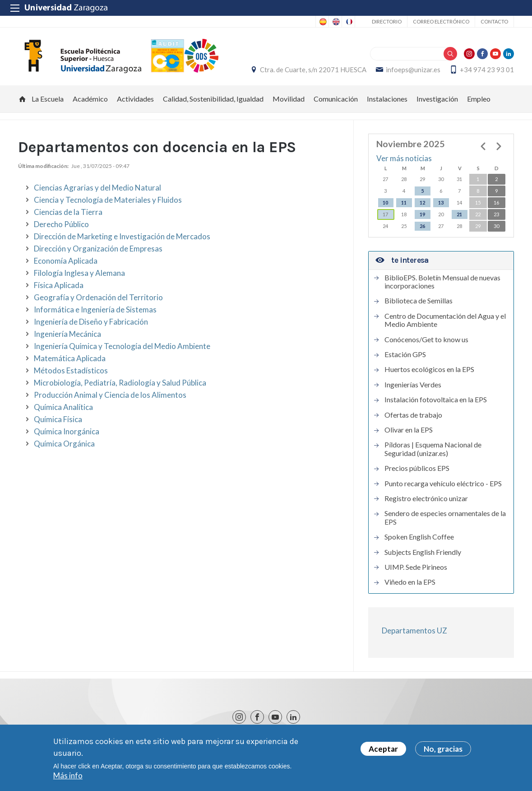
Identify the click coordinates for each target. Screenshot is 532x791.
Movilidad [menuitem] (289, 99)
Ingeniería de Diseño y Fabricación (91, 322)
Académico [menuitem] (90, 99)
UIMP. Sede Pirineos (416, 567)
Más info (68, 777)
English (335, 22)
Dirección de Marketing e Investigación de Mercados (122, 236)
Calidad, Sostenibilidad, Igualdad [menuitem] (213, 99)
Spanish (322, 22)
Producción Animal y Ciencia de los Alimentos (110, 395)
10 (385, 202)
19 (422, 214)
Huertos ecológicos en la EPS (429, 370)
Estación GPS (405, 354)
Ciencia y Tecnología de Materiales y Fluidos (108, 200)
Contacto (494, 21)
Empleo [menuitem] (479, 99)
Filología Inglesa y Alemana (79, 273)
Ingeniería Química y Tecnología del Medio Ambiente (122, 346)
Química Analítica (63, 407)
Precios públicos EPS (417, 469)
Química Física (58, 419)
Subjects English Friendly (423, 552)
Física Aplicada (59, 285)
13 (441, 202)
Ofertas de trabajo (413, 415)
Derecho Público (61, 224)
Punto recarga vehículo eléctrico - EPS (443, 484)
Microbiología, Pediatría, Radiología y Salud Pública (120, 383)
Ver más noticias (404, 159)
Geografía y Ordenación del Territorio (98, 297)
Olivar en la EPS (409, 430)
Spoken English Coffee (419, 537)
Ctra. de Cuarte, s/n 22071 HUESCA (313, 70)
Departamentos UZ (414, 630)
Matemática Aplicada (70, 358)
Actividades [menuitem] (135, 99)
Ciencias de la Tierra (68, 212)
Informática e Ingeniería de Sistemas (95, 309)
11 (404, 202)
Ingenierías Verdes (413, 385)
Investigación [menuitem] (437, 99)
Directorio (387, 21)
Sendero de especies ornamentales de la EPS (445, 518)
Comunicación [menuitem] (336, 99)
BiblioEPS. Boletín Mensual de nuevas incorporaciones (442, 282)
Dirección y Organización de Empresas (98, 249)
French (348, 22)
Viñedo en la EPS (410, 582)
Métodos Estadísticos (71, 370)
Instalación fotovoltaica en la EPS (436, 400)
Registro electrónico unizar (426, 498)
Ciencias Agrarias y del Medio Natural (97, 188)
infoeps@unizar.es (413, 70)
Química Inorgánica (67, 431)
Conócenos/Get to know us (426, 340)
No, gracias (443, 751)
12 (422, 202)
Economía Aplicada (66, 261)
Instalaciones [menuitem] (387, 99)
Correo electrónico (441, 21)
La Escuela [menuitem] (48, 99)
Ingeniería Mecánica (67, 334)
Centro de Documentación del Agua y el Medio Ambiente (445, 320)
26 (422, 226)
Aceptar (383, 751)
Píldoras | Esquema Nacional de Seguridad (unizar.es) (433, 449)
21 (459, 214)
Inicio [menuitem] (23, 99)
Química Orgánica (64, 444)
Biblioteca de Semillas (419, 301)
